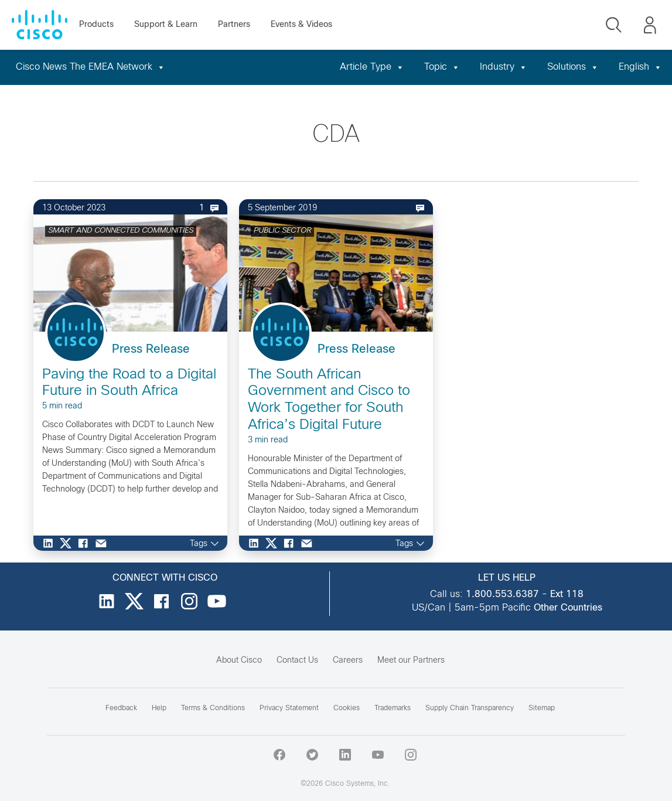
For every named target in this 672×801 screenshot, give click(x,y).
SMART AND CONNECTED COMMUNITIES (121, 231)
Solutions (573, 67)
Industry (504, 67)
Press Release (151, 350)
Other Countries (568, 608)
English (640, 67)
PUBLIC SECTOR (282, 231)
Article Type (372, 67)
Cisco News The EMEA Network (91, 67)
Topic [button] (442, 67)
